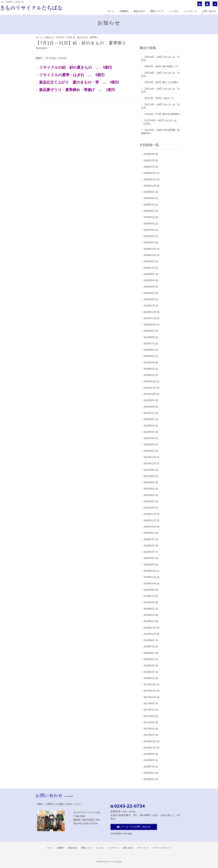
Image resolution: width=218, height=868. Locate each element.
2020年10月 (150, 527)
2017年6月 (149, 716)
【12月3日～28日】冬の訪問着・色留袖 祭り (160, 132)
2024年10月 (150, 255)
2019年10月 (150, 583)
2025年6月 (149, 211)
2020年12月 (150, 514)
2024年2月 (149, 299)
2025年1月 (149, 242)
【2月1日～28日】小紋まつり (159, 98)
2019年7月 (149, 596)
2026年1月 (149, 167)
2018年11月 (150, 628)
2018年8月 (149, 640)
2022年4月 (149, 432)
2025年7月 (149, 205)
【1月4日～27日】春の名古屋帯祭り (162, 114)
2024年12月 (150, 249)
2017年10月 (150, 697)
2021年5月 (149, 489)
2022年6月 (149, 419)
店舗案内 (124, 11)
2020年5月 (149, 546)
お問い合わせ (209, 11)
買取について (157, 11)
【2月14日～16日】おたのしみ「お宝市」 (160, 90)
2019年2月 (149, 615)
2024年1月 (149, 306)
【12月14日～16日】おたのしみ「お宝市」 (159, 122)
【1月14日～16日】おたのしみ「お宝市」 (160, 106)
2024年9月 (149, 261)
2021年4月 (149, 495)
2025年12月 (150, 173)
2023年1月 (149, 375)
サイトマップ (143, 848)
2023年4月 (149, 362)
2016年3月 (149, 779)
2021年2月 (149, 508)
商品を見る (139, 11)
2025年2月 (149, 236)
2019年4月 (149, 609)
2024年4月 (149, 287)
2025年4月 (149, 224)
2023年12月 (150, 312)
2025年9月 (149, 192)
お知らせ (49, 37)
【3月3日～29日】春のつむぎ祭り (161, 82)
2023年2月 (149, 369)
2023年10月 (150, 324)
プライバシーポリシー (162, 848)
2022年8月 (149, 407)
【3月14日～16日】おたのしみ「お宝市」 (160, 74)
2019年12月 (150, 571)
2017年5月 (149, 722)
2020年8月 (149, 533)
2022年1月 (149, 451)
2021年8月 (149, 476)
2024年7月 (149, 268)
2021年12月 (150, 457)
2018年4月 (149, 665)
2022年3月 (149, 438)
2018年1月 (149, 678)
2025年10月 (150, 186)
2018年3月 (149, 672)
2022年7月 (149, 413)
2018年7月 (149, 646)
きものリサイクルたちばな (112, 862)
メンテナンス (190, 11)
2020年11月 (150, 520)
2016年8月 (149, 760)
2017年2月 (149, 735)
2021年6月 (149, 482)
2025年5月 (149, 217)
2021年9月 (149, 470)
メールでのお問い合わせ (134, 827)
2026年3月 (149, 154)
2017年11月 (150, 691)
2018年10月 (150, 634)
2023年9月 (149, 331)
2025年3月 (149, 230)
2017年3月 (149, 729)
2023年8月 (149, 337)
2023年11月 (150, 318)
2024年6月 (149, 274)
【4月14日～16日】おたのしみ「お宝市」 (160, 58)
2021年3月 (149, 501)
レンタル (174, 11)
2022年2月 (149, 444)
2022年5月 (149, 426)
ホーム (111, 11)
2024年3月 (149, 293)
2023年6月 (149, 350)
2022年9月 (149, 400)
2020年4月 (149, 552)
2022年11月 (150, 388)
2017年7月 (149, 710)
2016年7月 (149, 767)
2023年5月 (149, 356)
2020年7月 (149, 539)
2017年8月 (149, 703)
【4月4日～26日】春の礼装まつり (161, 66)
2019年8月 (149, 590)
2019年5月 (149, 602)
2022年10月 (150, 394)
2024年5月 (149, 280)
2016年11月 (150, 748)
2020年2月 (149, 564)
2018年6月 (149, 653)
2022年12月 (150, 381)
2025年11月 (150, 179)
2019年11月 (150, 577)
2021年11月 (150, 463)
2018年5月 (149, 659)
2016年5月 (149, 773)
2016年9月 (149, 754)
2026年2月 (149, 160)
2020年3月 (149, 558)
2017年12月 (150, 684)
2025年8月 (149, 198)
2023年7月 (149, 343)
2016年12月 (150, 741)
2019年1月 (149, 621)
